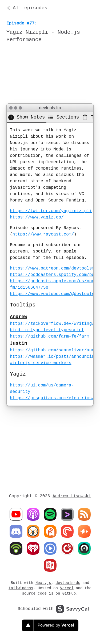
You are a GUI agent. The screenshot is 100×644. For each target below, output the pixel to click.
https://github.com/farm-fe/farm (50, 336)
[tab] (27, 117)
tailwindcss (21, 588)
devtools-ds (68, 583)
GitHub (69, 593)
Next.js (43, 583)
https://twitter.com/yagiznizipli (51, 211)
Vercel (67, 588)
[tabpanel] (50, 264)
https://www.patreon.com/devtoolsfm (53, 268)
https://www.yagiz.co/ (37, 217)
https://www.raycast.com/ (43, 234)
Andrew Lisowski (72, 496)
